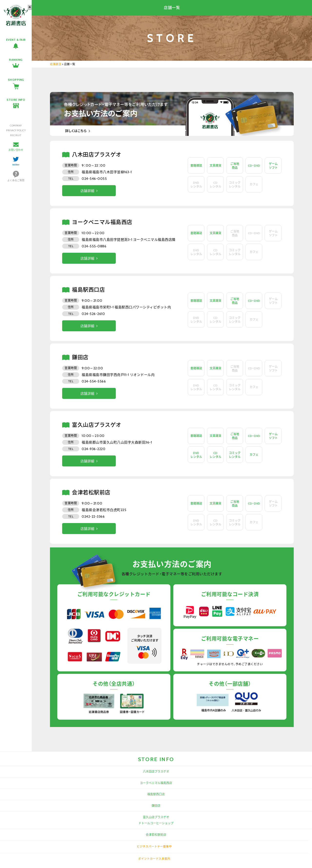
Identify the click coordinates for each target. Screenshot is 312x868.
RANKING (16, 60)
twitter (16, 165)
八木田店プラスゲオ (156, 772)
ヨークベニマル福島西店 (156, 783)
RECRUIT (16, 135)
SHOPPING (16, 80)
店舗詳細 (88, 191)
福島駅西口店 (156, 794)
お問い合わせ (16, 150)
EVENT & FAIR (16, 40)
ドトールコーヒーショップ (156, 823)
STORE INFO (16, 100)
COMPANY (16, 126)
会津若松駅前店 (156, 835)
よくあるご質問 (16, 180)
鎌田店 (156, 806)
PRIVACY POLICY (16, 130)
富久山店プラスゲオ (156, 817)
